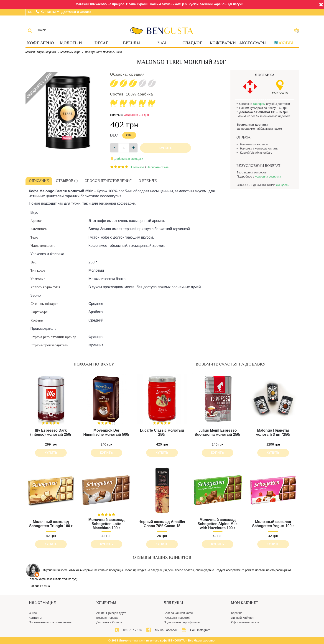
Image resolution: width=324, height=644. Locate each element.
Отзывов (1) (67, 181)
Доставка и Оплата (109, 622)
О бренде (148, 181)
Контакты (35, 618)
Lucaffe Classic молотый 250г (162, 432)
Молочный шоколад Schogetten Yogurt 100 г (273, 524)
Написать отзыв (158, 167)
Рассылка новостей (177, 618)
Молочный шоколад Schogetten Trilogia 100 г (51, 524)
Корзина (237, 613)
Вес (114, 135)
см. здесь (283, 185)
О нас (33, 613)
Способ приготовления (108, 181)
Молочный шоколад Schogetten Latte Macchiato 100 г (106, 524)
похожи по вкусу (94, 364)
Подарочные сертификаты (182, 622)
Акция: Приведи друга (111, 613)
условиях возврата (268, 176)
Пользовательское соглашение (50, 622)
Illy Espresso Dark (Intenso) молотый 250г (51, 432)
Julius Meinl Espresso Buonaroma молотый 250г (218, 432)
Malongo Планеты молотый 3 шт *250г (273, 432)
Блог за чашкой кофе (178, 613)
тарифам (259, 104)
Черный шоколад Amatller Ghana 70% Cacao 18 (162, 524)
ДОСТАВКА (265, 75)
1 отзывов (138, 167)
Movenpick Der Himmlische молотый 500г (107, 432)
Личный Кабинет (242, 618)
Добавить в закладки (129, 159)
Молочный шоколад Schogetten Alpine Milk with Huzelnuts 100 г (218, 524)
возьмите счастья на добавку (230, 364)
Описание (39, 181)
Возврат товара (107, 618)
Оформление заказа (245, 622)
